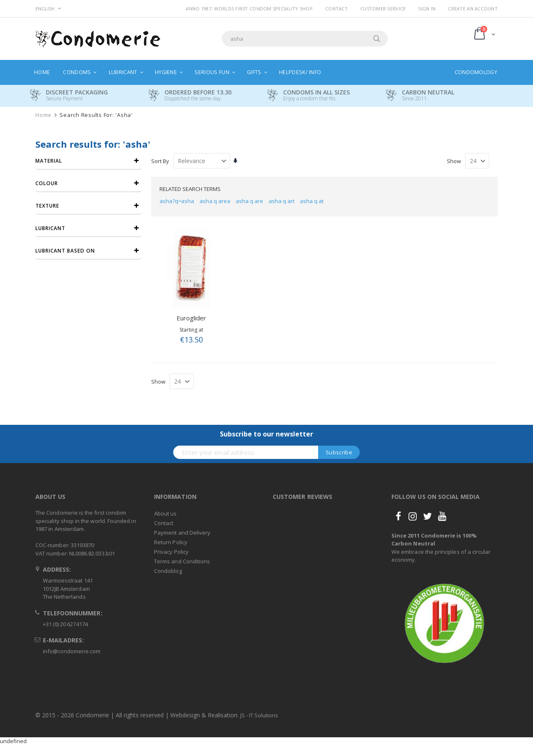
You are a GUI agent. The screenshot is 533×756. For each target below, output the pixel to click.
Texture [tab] (47, 206)
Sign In (427, 9)
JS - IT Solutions (259, 715)
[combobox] (305, 39)
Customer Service (383, 9)
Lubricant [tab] (50, 228)
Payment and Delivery (182, 533)
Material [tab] (49, 161)
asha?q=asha (177, 201)
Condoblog (168, 571)
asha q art (281, 201)
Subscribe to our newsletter (266, 434)
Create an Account (473, 9)
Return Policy (171, 542)
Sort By (160, 161)
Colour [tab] (47, 183)
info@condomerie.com (72, 651)
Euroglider (191, 318)
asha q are (249, 201)
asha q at (312, 201)
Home (44, 115)
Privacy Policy (171, 552)
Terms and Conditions (182, 561)
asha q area (215, 201)
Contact (336, 9)
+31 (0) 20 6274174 (65, 624)
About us (166, 513)
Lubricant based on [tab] (65, 251)
